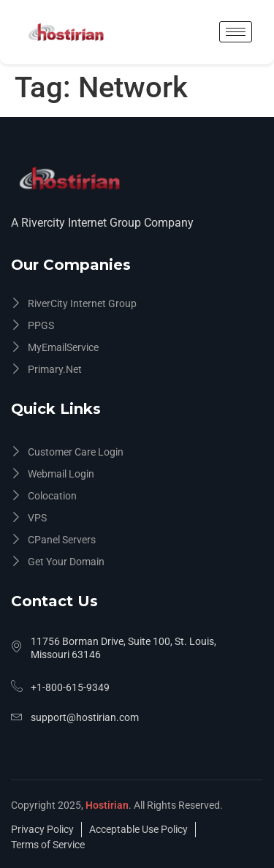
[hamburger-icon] (236, 32)
